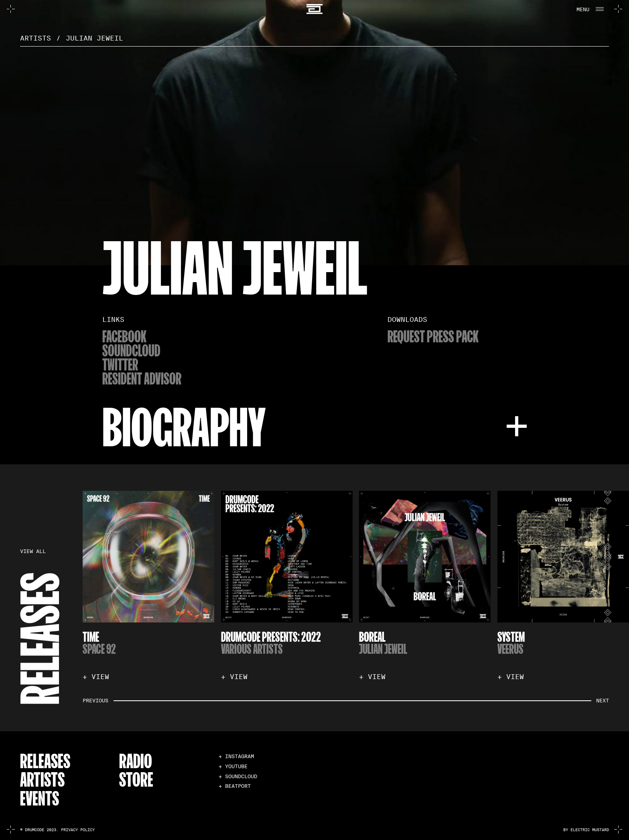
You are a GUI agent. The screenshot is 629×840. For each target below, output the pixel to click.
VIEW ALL (33, 551)
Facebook (124, 336)
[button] (589, 9)
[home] (315, 9)
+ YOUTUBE (233, 766)
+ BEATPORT (235, 786)
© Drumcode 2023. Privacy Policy (57, 830)
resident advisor (142, 378)
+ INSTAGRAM (236, 756)
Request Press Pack (433, 336)
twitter (120, 364)
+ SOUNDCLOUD (238, 776)
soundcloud (131, 350)
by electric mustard (586, 830)
